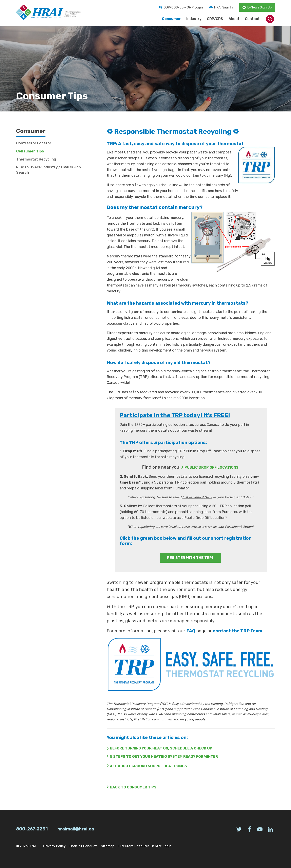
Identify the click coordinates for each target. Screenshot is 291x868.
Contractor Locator (34, 143)
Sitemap (108, 846)
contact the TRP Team (238, 631)
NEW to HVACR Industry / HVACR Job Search (48, 170)
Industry (194, 19)
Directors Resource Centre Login (145, 846)
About (234, 19)
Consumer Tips (30, 151)
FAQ (191, 631)
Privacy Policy (54, 846)
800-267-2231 (32, 829)
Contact (252, 19)
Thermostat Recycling (36, 159)
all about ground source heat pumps (148, 766)
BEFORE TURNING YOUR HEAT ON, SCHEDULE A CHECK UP (161, 748)
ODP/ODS (215, 19)
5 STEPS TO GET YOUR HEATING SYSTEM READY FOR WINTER (164, 757)
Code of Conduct (83, 846)
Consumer (171, 19)
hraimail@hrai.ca (76, 829)
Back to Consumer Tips (133, 787)
